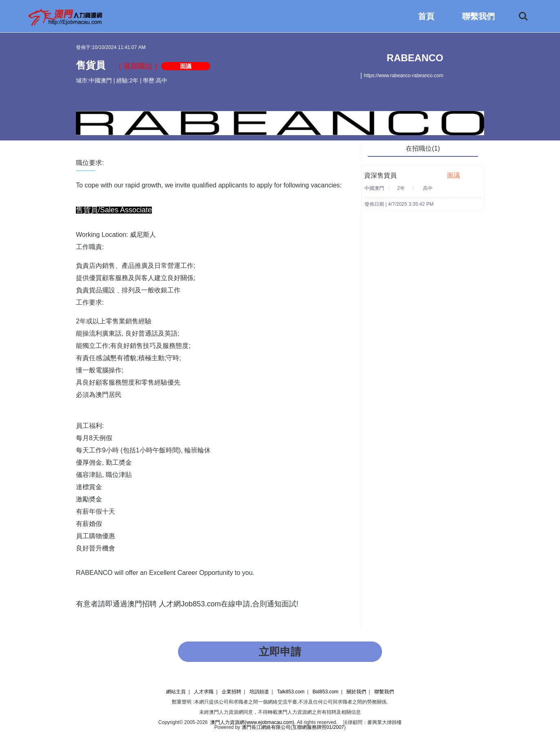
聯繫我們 (478, 16)
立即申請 (280, 652)
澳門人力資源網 (226, 712)
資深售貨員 (380, 175)
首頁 (426, 16)
